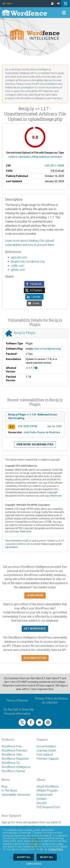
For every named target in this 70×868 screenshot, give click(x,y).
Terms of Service (17, 701)
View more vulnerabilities (35, 445)
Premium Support (48, 759)
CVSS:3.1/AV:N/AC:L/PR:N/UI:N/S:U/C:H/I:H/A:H (35, 157)
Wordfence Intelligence (16, 767)
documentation (49, 84)
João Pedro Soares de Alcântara (42, 432)
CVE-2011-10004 (54, 166)
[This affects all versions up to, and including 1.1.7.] (36, 368)
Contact (42, 799)
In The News (9, 791)
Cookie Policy (56, 849)
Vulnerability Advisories (16, 795)
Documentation (46, 746)
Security (42, 803)
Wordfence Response (15, 759)
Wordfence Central (13, 771)
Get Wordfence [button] (35, 629)
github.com (18, 270)
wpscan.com (19, 257)
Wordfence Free (12, 746)
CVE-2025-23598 (28, 426)
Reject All (47, 857)
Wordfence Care (12, 755)
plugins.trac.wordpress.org (28, 261)
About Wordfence (48, 787)
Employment (44, 795)
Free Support (45, 755)
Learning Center (46, 751)
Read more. (56, 496)
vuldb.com (18, 266)
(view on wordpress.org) (47, 349)
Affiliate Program (47, 791)
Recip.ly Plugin (25, 333)
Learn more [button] (35, 595)
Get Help (7, 4)
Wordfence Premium (14, 751)
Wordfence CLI (11, 763)
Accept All (24, 857)
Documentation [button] (35, 658)
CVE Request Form (48, 807)
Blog (4, 787)
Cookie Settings (34, 863)
